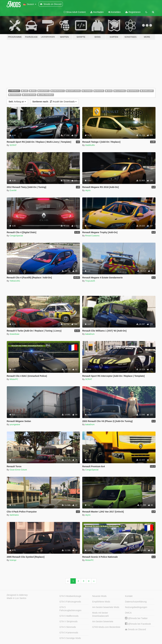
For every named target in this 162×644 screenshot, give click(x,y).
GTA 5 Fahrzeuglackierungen (70, 609)
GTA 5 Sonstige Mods (70, 638)
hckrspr (13, 560)
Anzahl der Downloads (55, 102)
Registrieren (133, 12)
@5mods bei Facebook (138, 624)
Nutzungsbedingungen (136, 607)
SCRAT (13, 145)
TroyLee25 (90, 281)
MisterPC (14, 379)
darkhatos (14, 515)
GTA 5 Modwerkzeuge (70, 596)
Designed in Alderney (17, 595)
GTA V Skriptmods (69, 621)
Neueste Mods (99, 596)
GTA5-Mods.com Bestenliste (106, 627)
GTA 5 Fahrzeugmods (70, 602)
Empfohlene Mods (101, 602)
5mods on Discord (135, 629)
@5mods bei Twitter (136, 618)
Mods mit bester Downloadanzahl (100, 614)
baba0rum (90, 334)
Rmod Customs (92, 236)
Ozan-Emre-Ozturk (18, 470)
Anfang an (17, 102)
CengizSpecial (16, 236)
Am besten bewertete (103, 621)
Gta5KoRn (90, 145)
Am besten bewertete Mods (106, 607)
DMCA (128, 613)
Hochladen (97, 12)
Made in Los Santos (17, 598)
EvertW (13, 190)
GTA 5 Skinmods (68, 627)
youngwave (15, 424)
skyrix (88, 190)
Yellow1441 (15, 281)
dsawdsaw (14, 334)
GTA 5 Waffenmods (69, 616)
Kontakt (129, 596)
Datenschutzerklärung (136, 602)
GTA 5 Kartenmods (69, 633)
